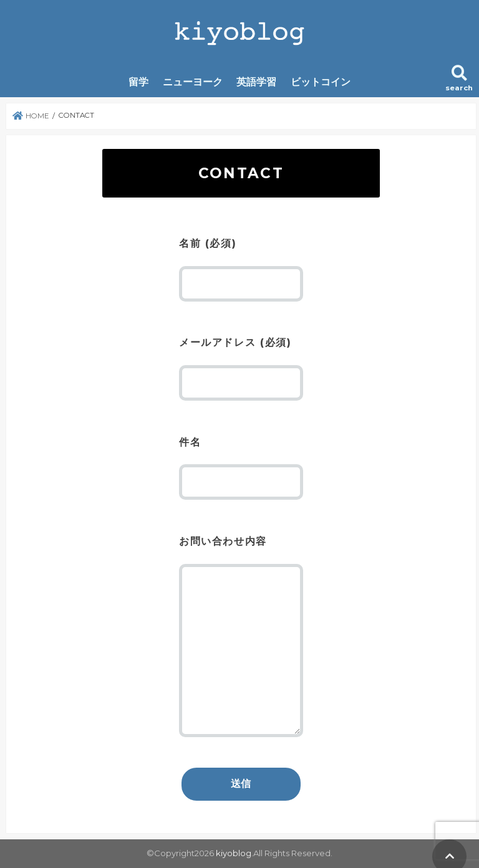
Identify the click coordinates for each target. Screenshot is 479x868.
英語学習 (256, 82)
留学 (138, 82)
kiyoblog (234, 853)
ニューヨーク (193, 82)
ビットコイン (321, 82)
